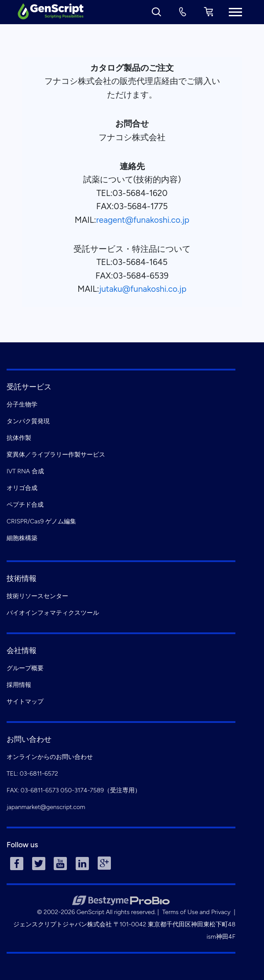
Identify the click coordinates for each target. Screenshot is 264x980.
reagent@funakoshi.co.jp (143, 220)
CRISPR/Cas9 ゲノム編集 (41, 521)
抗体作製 (19, 438)
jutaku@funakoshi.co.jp (143, 289)
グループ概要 (25, 668)
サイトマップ (25, 702)
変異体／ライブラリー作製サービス (56, 455)
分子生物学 (22, 405)
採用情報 (19, 685)
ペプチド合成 (25, 505)
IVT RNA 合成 (25, 471)
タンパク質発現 (28, 421)
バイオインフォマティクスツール (53, 613)
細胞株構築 (22, 538)
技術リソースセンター (37, 596)
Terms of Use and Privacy (196, 912)
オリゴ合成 (22, 488)
